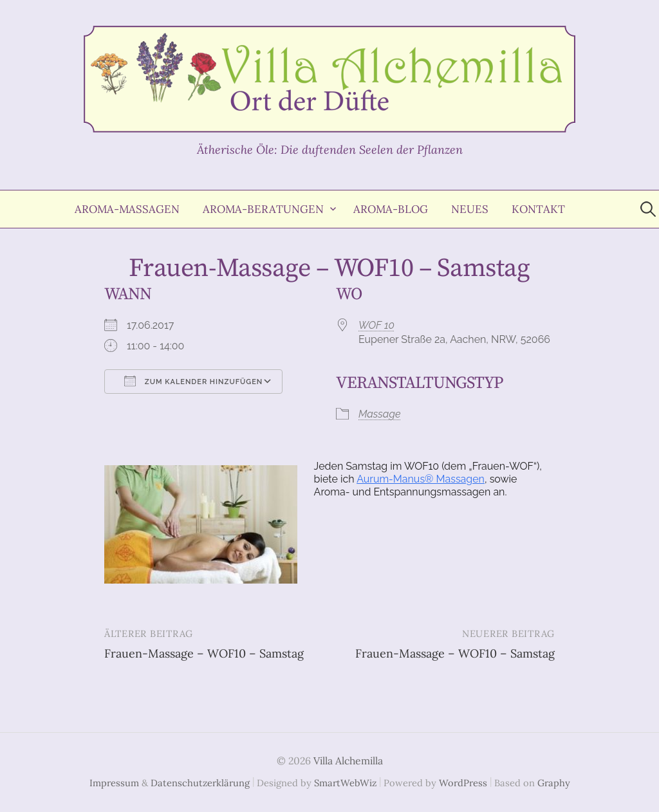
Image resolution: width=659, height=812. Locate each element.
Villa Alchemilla (348, 761)
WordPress (463, 783)
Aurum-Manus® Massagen (421, 479)
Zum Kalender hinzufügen (193, 381)
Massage (379, 414)
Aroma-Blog (391, 209)
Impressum (114, 783)
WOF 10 (376, 325)
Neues (470, 209)
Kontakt (538, 209)
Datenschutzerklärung (200, 783)
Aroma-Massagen (127, 209)
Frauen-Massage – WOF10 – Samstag (204, 653)
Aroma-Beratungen (263, 209)
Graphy (554, 783)
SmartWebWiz (345, 783)
